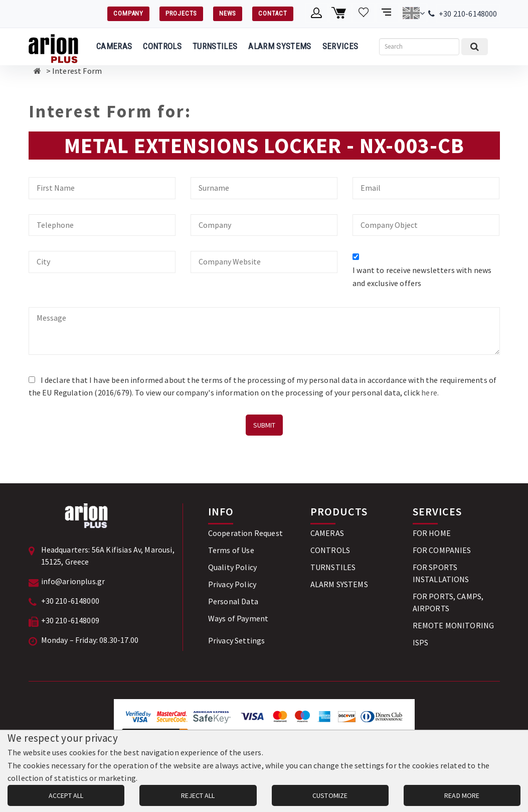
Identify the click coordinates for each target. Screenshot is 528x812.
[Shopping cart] (340, 13)
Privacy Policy (232, 584)
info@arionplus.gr (73, 581)
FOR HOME (432, 533)
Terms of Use (231, 550)
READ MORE (462, 795)
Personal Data (233, 601)
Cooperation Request (245, 533)
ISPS (421, 642)
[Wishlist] (364, 13)
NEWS (228, 13)
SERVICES (340, 46)
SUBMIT (264, 425)
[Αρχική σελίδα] (37, 71)
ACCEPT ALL (66, 795)
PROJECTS (181, 13)
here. (430, 392)
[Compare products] (387, 13)
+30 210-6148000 (468, 14)
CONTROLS (162, 46)
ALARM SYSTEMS (280, 46)
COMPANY (128, 13)
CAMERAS (114, 46)
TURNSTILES (215, 46)
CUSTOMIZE (330, 795)
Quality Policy (232, 567)
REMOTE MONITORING (454, 625)
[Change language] (413, 13)
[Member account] (317, 13)
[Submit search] (475, 47)
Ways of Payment (238, 618)
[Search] (419, 47)
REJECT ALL (198, 795)
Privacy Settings (237, 640)
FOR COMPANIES (442, 550)
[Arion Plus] (53, 47)
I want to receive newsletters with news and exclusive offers (422, 277)
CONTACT (273, 13)
